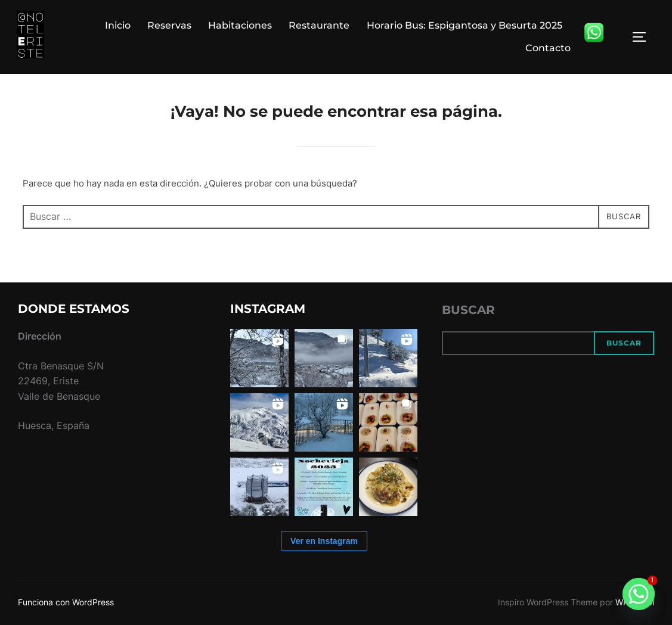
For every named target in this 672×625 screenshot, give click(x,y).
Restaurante (320, 25)
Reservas (169, 25)
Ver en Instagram (324, 541)
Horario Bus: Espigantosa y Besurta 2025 (464, 25)
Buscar (468, 310)
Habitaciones (241, 25)
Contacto (548, 48)
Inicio (118, 25)
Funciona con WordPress (66, 602)
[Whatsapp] (639, 594)
